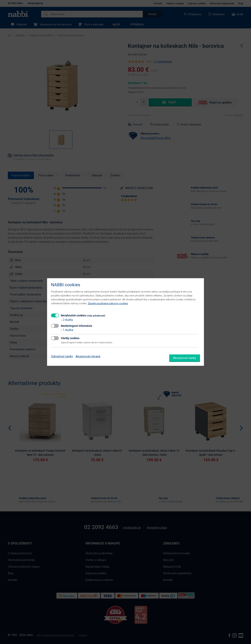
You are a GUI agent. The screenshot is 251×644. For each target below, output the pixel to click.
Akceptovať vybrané (88, 356)
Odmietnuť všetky (62, 356)
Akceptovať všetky (185, 358)
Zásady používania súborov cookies (108, 303)
